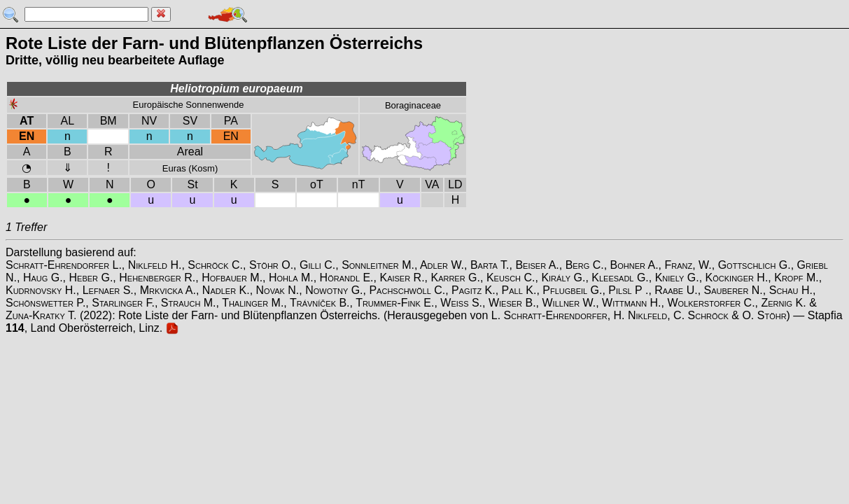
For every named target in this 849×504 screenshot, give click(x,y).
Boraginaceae (413, 105)
